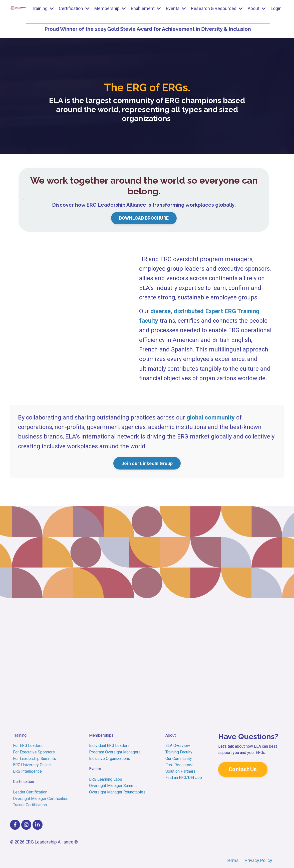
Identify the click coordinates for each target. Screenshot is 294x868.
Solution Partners (181, 771)
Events (176, 8)
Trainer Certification (30, 805)
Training (43, 8)
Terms (233, 860)
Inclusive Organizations (110, 759)
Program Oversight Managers (115, 752)
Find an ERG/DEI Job (184, 778)
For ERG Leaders (28, 746)
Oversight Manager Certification (41, 799)
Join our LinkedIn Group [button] (147, 463)
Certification (74, 8)
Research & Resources (217, 8)
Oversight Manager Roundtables (117, 792)
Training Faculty (179, 752)
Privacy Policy (258, 860)
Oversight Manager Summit (113, 786)
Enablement (146, 8)
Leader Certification (30, 792)
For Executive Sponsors (34, 752)
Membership (110, 8)
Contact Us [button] (243, 769)
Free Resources (179, 765)
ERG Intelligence (27, 771)
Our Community (179, 759)
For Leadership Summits (35, 759)
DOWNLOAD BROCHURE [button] (144, 218)
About (257, 8)
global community (211, 417)
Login (276, 8)
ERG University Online (32, 765)
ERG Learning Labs (106, 779)
